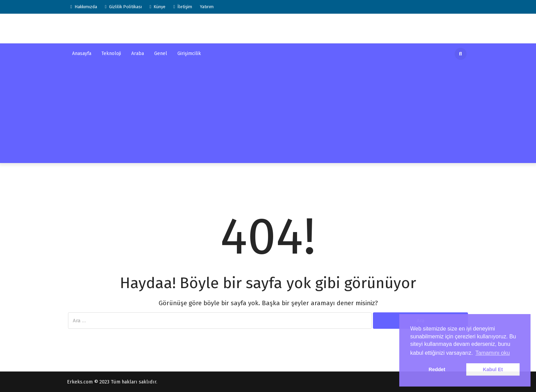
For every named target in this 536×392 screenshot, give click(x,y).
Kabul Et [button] (493, 369)
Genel (161, 53)
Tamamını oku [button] (493, 353)
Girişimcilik (189, 53)
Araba (138, 53)
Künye (158, 7)
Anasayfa (82, 53)
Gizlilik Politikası (123, 7)
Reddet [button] (437, 369)
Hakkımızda (84, 7)
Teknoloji (111, 53)
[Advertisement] (268, 115)
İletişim (183, 7)
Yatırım (207, 7)
